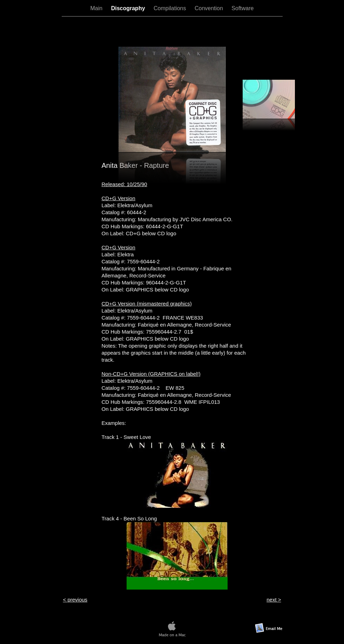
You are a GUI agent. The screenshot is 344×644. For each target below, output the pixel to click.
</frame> (172, 31)
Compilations (171, 8)
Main (97, 8)
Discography (129, 8)
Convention (210, 8)
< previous (75, 600)
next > (274, 600)
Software (242, 8)
